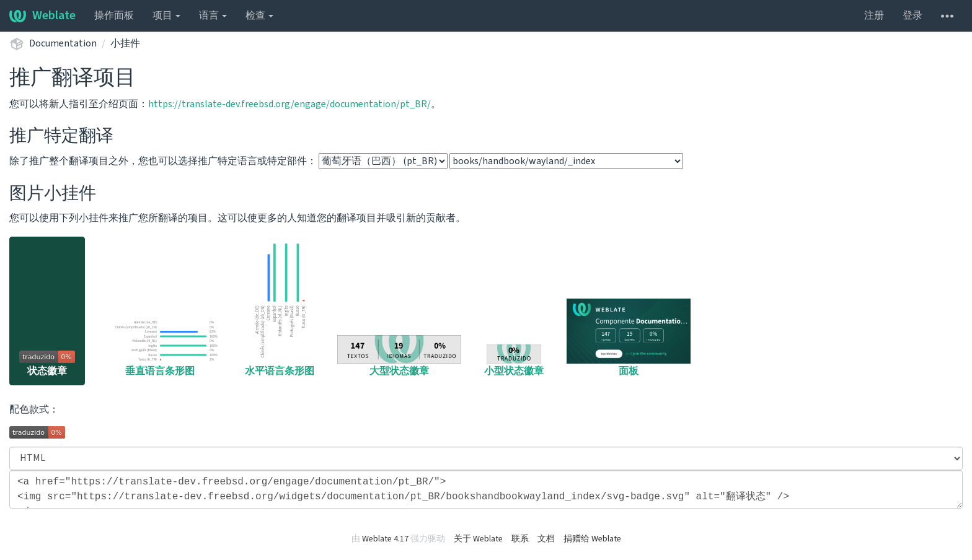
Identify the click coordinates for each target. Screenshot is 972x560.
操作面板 (114, 15)
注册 (874, 15)
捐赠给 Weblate (592, 539)
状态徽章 (47, 364)
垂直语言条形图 (160, 348)
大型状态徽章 (399, 357)
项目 (166, 15)
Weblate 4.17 (385, 539)
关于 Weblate (478, 539)
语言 (213, 15)
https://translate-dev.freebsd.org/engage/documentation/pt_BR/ (289, 104)
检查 (259, 15)
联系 (520, 539)
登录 (912, 15)
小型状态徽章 (514, 361)
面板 (629, 338)
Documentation (63, 43)
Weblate (42, 15)
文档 (546, 539)
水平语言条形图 (280, 309)
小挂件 (125, 43)
